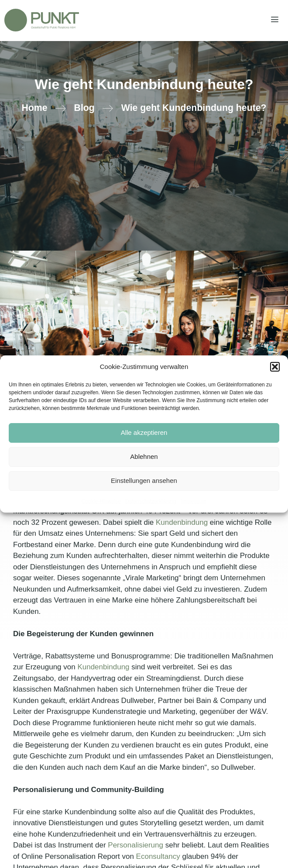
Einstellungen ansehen (144, 480)
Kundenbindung (182, 522)
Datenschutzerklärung (151, 501)
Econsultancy (158, 856)
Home (34, 108)
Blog (84, 108)
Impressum (194, 501)
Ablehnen (144, 456)
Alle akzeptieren (144, 432)
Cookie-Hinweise (101, 501)
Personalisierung (135, 845)
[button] (275, 367)
